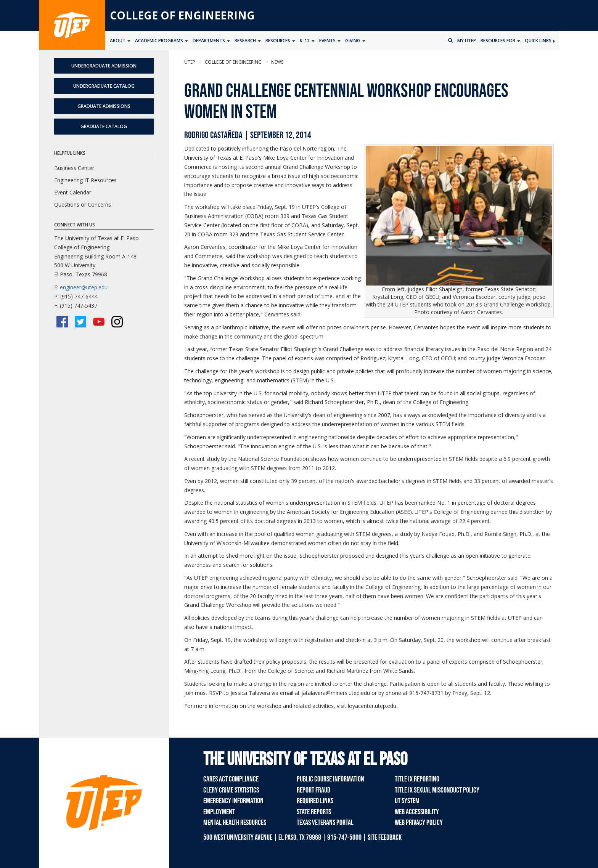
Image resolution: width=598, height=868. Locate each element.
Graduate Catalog (104, 126)
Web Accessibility (417, 812)
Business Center (74, 168)
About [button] (120, 41)
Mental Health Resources (235, 823)
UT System (407, 801)
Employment (219, 812)
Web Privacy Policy (419, 823)
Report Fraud (313, 790)
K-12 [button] (307, 41)
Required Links (315, 801)
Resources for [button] (500, 41)
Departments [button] (211, 41)
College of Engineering (182, 15)
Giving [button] (355, 41)
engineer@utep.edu (84, 287)
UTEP (190, 62)
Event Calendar (73, 192)
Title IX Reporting (417, 779)
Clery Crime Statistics (231, 790)
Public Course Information (330, 779)
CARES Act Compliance (231, 779)
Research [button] (248, 41)
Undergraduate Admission (104, 66)
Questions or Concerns (83, 205)
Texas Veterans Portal (325, 823)
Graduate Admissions (104, 106)
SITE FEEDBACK (385, 838)
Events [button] (330, 41)
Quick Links (540, 41)
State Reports (314, 812)
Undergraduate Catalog (104, 86)
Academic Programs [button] (162, 41)
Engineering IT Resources (85, 180)
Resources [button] (280, 41)
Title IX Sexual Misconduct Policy (437, 790)
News (277, 62)
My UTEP (467, 41)
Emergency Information (233, 801)
